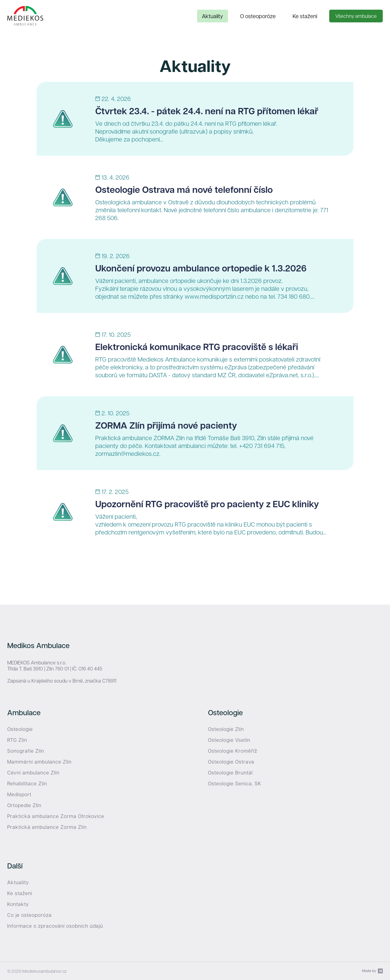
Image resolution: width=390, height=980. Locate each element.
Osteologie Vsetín (229, 740)
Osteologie (20, 729)
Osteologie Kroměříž (233, 751)
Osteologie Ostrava (231, 762)
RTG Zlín (17, 740)
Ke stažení (305, 16)
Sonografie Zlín (26, 751)
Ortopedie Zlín (24, 805)
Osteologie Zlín (226, 729)
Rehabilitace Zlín (27, 784)
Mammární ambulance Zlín (39, 762)
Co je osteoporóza (29, 915)
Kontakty (18, 904)
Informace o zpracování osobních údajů (55, 926)
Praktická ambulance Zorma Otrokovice (56, 816)
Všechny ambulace (356, 16)
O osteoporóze (258, 16)
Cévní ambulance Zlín (33, 773)
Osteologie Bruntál (230, 773)
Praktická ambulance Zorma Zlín (47, 827)
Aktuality (213, 16)
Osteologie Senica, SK (235, 784)
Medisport (19, 794)
